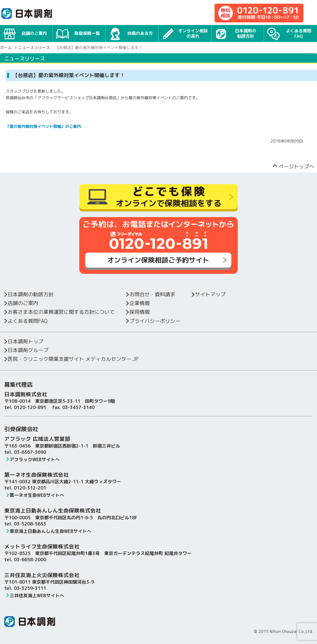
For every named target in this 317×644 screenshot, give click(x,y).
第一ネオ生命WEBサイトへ (35, 495)
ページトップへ (293, 167)
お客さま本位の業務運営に (59, 312)
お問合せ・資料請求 (150, 294)
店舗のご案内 (25, 33)
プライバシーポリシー (152, 321)
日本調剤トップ (23, 341)
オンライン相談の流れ (185, 34)
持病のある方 (130, 33)
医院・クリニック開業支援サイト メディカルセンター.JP (71, 359)
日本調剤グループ (26, 350)
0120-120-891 (30, 407)
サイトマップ (208, 294)
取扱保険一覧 (78, 33)
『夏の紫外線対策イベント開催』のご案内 (43, 126)
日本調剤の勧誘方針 (235, 34)
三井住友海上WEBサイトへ (35, 596)
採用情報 (137, 312)
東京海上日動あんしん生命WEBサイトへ (48, 531)
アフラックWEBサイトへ (32, 459)
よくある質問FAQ (289, 34)
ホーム (6, 47)
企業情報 (137, 303)
